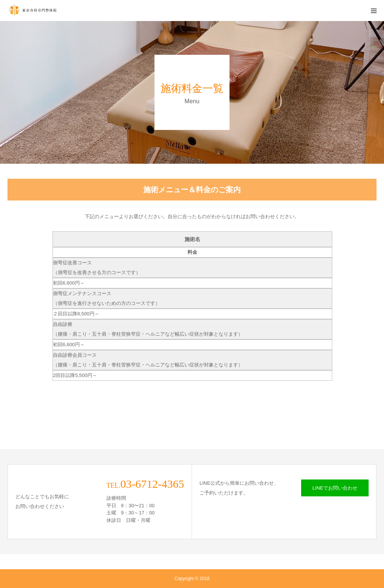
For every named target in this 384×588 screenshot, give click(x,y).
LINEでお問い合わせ (335, 488)
